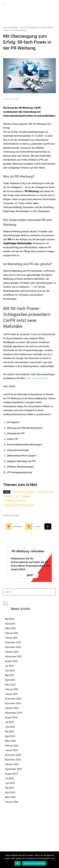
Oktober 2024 (12, 708)
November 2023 (13, 760)
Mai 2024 (10, 732)
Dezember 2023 (13, 755)
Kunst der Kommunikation (24, 492)
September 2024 (13, 713)
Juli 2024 (10, 722)
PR (32, 287)
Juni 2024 (10, 727)
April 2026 (10, 624)
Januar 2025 (11, 694)
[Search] (52, 592)
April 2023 (10, 793)
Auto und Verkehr (11, 27)
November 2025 (13, 647)
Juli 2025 (10, 666)
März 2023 (10, 797)
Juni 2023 (10, 783)
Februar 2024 (12, 746)
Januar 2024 (11, 750)
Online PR (9, 496)
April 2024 (10, 736)
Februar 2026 (12, 633)
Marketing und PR (46, 492)
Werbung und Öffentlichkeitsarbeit (19, 505)
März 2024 (10, 741)
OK (18, 863)
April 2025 (10, 680)
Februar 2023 (12, 802)
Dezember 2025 (13, 642)
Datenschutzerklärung (34, 863)
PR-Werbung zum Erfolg (15, 501)
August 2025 (11, 661)
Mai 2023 (10, 788)
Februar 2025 (12, 689)
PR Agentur (26, 496)
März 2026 (10, 628)
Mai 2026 (10, 619)
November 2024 (13, 703)
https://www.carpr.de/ (37, 378)
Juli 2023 (10, 778)
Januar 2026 (11, 638)
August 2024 (11, 717)
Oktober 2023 (12, 764)
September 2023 (13, 769)
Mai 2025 (10, 675)
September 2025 (13, 657)
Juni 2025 (10, 671)
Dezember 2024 (13, 699)
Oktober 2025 (12, 652)
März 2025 (10, 685)
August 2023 (11, 774)
